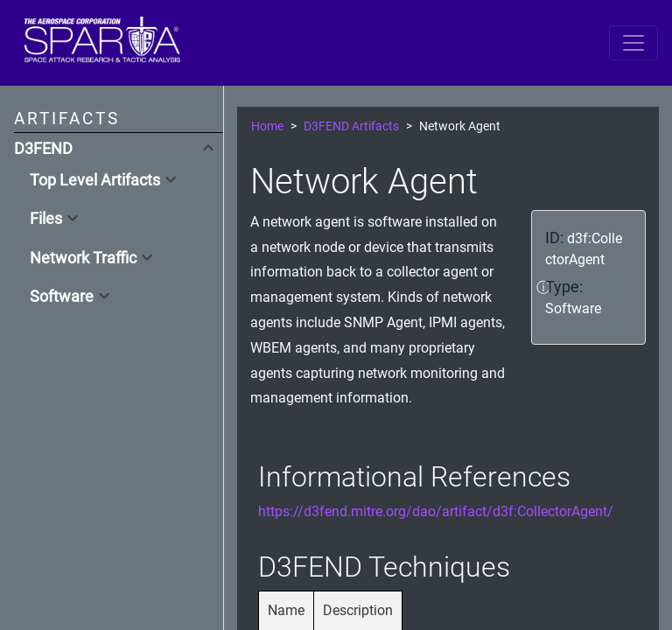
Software (62, 297)
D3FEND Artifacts (351, 126)
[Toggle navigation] (633, 43)
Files (46, 219)
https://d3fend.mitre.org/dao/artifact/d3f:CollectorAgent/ (436, 511)
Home (267, 126)
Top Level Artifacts (95, 180)
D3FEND (43, 149)
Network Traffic (83, 258)
